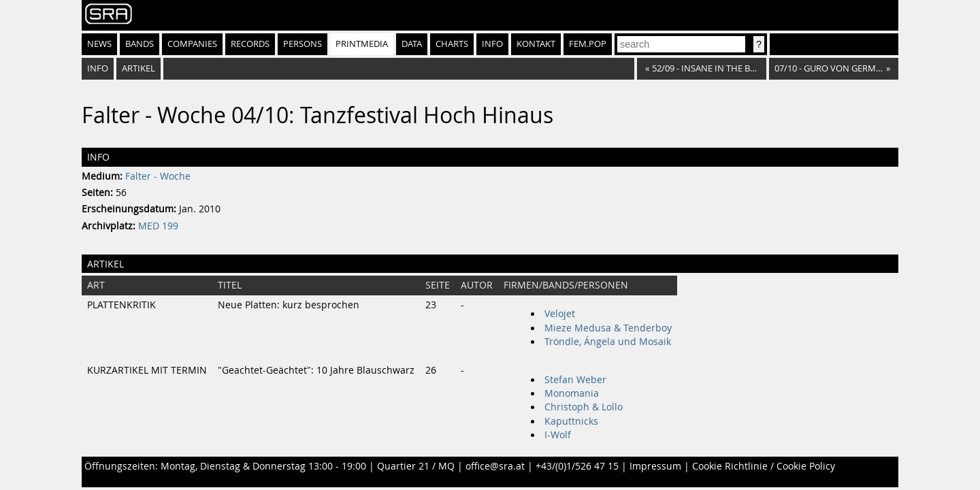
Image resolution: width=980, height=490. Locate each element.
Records (250, 44)
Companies (192, 44)
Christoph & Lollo (584, 407)
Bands (140, 44)
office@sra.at (495, 466)
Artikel (138, 68)
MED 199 (158, 226)
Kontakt (536, 44)
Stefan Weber (575, 380)
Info (492, 44)
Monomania (572, 393)
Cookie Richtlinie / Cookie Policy (764, 466)
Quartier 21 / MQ (416, 466)
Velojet (560, 314)
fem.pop (588, 44)
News (99, 44)
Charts (452, 44)
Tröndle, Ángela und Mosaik (608, 342)
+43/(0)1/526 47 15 (577, 466)
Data (412, 44)
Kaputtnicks (571, 421)
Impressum (655, 466)
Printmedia (362, 44)
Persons (303, 44)
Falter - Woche (158, 176)
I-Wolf (558, 435)
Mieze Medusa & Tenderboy (608, 328)
